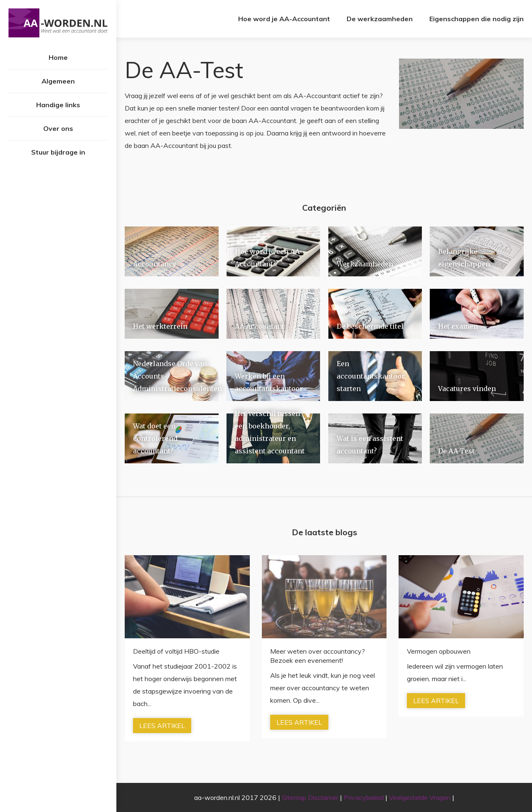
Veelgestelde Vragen (420, 797)
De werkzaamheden (380, 19)
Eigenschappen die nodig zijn (477, 19)
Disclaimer (323, 797)
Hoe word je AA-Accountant (284, 19)
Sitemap (294, 797)
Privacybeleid (364, 797)
